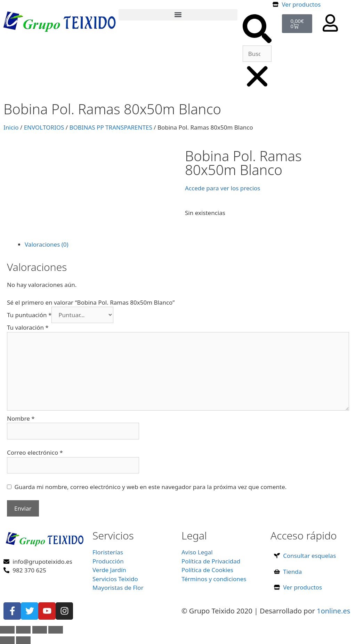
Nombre (21, 418)
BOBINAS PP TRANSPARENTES (111, 127)
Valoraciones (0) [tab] (47, 244)
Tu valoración (28, 327)
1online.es (333, 611)
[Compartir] (40, 630)
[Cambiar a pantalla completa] (23, 630)
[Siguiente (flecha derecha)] (23, 640)
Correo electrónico (35, 452)
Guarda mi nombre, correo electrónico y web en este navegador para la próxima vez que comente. (151, 487)
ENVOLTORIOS (44, 127)
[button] (178, 15)
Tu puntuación (29, 315)
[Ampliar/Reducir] (7, 630)
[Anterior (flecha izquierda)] (7, 640)
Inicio (11, 127)
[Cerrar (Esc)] (56, 630)
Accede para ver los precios (222, 188)
